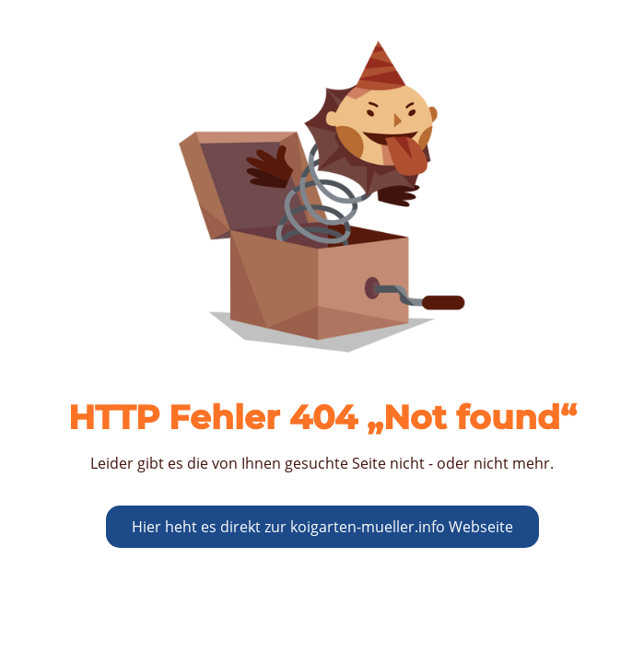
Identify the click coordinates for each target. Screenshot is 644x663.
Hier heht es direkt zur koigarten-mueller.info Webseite (322, 527)
